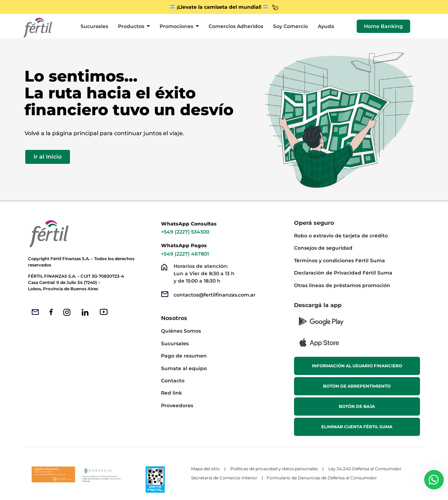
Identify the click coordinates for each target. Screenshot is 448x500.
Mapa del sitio (205, 469)
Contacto (173, 381)
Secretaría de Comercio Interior (224, 478)
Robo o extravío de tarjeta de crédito (341, 236)
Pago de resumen (184, 356)
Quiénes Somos (181, 331)
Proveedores (177, 405)
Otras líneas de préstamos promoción (342, 285)
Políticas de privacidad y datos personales (274, 469)
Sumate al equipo (184, 368)
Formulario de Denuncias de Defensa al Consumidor (322, 478)
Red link (171, 393)
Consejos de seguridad (323, 248)
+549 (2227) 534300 (185, 232)
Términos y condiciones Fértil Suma (339, 261)
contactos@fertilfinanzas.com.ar (215, 295)
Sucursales (175, 343)
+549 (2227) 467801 (186, 254)
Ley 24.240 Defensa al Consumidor (365, 469)
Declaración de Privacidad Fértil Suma (343, 273)
